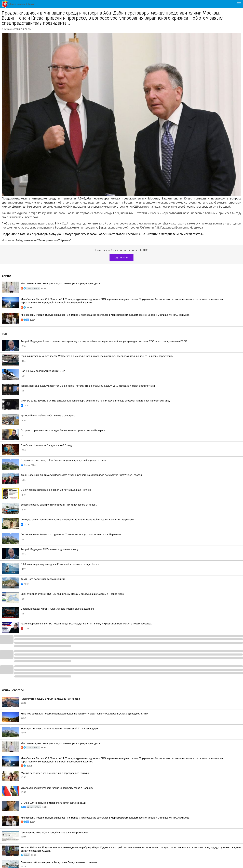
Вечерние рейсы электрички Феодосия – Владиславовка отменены (59, 505)
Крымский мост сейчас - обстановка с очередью (48, 416)
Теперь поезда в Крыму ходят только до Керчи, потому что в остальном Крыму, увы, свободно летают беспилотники (88, 386)
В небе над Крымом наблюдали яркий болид (46, 445)
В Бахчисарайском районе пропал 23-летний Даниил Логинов (56, 490)
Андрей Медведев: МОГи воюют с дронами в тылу (50, 549)
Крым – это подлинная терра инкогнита (43, 579)
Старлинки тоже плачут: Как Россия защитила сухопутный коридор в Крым (63, 460)
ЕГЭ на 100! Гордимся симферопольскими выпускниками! (53, 803)
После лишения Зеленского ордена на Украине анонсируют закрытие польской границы (71, 534)
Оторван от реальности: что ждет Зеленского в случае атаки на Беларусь (63, 430)
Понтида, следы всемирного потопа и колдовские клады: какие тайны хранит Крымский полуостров (77, 520)
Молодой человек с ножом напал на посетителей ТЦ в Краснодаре (59, 728)
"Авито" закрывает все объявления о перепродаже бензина (55, 773)
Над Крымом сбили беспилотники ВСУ (43, 371)
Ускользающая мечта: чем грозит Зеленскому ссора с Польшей (57, 788)
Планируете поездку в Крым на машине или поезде (50, 699)
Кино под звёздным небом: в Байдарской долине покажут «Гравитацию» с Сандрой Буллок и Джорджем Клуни (84, 714)
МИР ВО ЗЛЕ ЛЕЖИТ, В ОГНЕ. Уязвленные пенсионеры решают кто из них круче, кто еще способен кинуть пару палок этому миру (95, 401)
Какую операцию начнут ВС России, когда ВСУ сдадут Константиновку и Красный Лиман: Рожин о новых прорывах (86, 624)
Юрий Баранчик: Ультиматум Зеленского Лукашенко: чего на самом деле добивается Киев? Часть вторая (81, 475)
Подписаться (122, 258)
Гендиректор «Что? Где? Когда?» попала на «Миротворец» (55, 833)
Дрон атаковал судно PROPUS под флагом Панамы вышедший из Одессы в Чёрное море (72, 594)
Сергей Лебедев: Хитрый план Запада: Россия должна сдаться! (57, 609)
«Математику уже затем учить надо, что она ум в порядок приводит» (60, 283)
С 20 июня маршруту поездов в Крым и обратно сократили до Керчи (60, 564)
